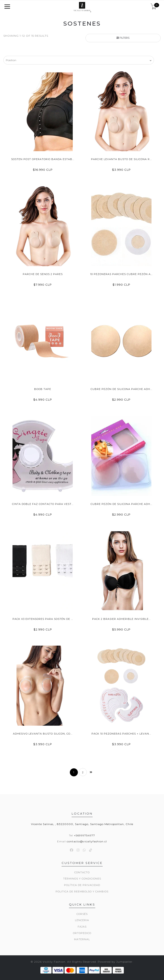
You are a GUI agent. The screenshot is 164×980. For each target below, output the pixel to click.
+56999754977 (84, 835)
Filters (123, 38)
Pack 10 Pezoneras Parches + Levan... (121, 734)
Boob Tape (43, 389)
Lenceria (82, 920)
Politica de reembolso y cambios (82, 892)
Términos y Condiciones (82, 879)
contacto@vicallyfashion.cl (87, 841)
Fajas (82, 927)
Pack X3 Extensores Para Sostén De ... (43, 619)
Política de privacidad (82, 885)
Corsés (82, 914)
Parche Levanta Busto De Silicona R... (121, 159)
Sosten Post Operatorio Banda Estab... (43, 159)
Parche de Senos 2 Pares (43, 274)
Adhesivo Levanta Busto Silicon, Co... (43, 734)
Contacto (82, 872)
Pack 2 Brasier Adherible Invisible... (121, 619)
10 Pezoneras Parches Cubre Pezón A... (121, 274)
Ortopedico (82, 933)
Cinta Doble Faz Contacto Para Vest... (43, 504)
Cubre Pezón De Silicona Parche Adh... (121, 389)
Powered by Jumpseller (115, 962)
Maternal (82, 939)
